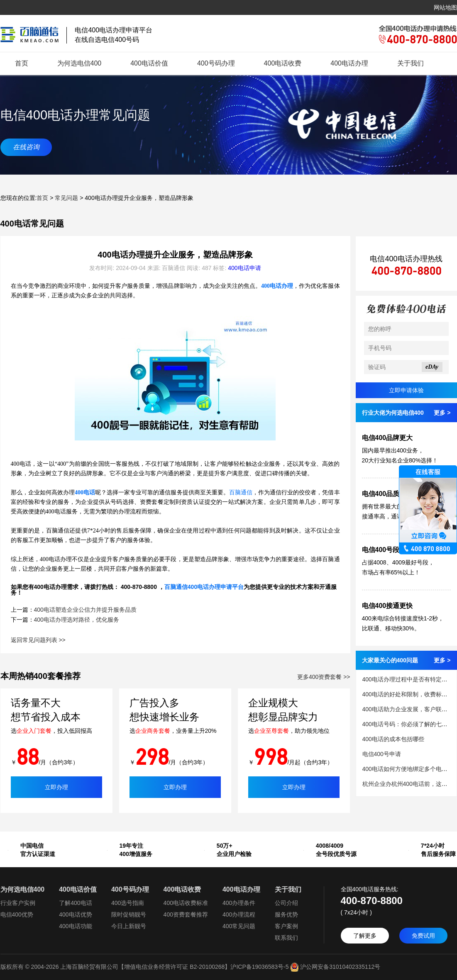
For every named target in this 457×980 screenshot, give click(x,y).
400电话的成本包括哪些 (393, 739)
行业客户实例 (18, 903)
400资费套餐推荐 (186, 914)
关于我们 (411, 63)
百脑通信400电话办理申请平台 (204, 587)
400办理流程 (239, 914)
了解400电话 (75, 903)
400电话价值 (149, 63)
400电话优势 (75, 914)
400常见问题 (239, 926)
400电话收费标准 (186, 903)
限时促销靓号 (129, 914)
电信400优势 (17, 914)
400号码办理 (216, 63)
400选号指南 (128, 903)
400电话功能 (75, 926)
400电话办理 (349, 63)
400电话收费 (283, 63)
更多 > (442, 413)
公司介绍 (286, 903)
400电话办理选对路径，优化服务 (77, 620)
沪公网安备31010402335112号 (334, 967)
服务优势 (286, 914)
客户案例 (286, 926)
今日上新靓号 (129, 926)
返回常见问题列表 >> (38, 640)
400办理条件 (239, 903)
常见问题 (66, 198)
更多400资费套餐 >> (324, 677)
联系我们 (286, 938)
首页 (22, 63)
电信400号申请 (382, 754)
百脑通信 (241, 492)
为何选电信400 (79, 63)
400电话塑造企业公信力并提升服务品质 (85, 610)
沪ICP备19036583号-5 (259, 967)
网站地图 (445, 7)
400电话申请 (244, 268)
